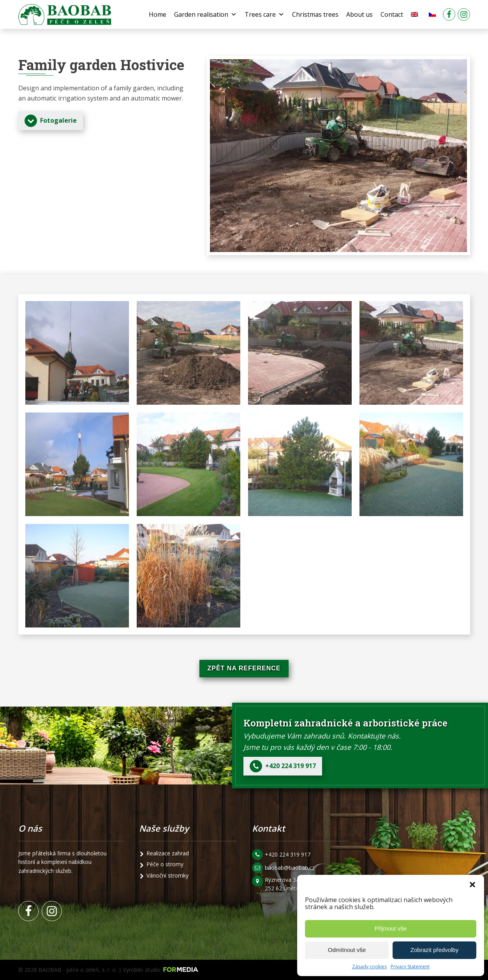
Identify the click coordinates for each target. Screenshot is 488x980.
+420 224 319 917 (288, 854)
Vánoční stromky (167, 875)
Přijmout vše (391, 928)
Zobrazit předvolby (434, 950)
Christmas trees (315, 14)
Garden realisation (205, 14)
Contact (392, 14)
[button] (472, 885)
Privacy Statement (410, 967)
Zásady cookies (369, 967)
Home (158, 14)
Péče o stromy (165, 864)
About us (359, 14)
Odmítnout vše (347, 950)
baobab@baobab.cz (290, 868)
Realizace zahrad (168, 853)
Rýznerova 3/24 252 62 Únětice (285, 884)
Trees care (264, 14)
